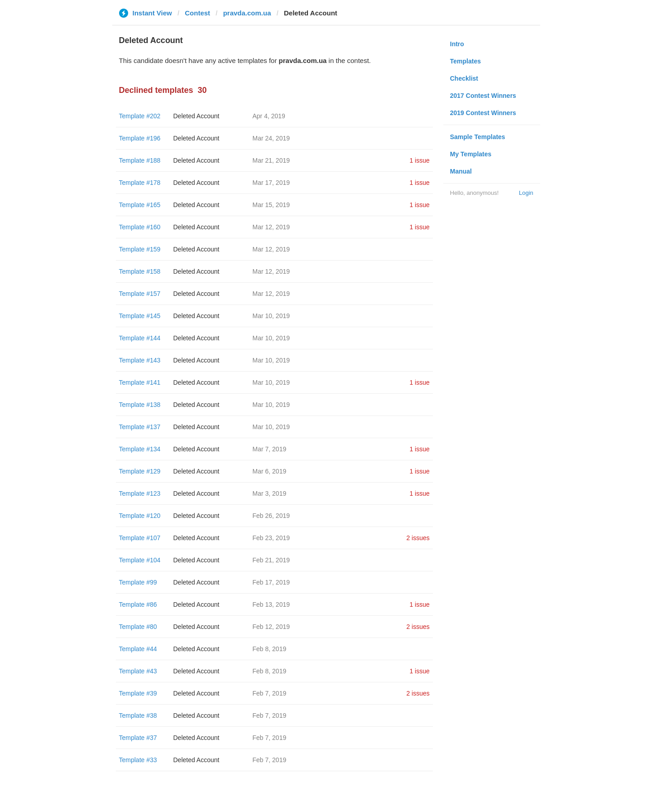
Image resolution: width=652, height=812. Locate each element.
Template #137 (140, 427)
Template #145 (140, 316)
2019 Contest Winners (483, 113)
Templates (465, 61)
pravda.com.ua (247, 13)
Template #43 (138, 671)
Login (526, 193)
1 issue (419, 160)
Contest (197, 13)
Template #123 (140, 493)
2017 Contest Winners (483, 96)
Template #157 (140, 294)
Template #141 (140, 382)
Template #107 (140, 538)
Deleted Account (197, 116)
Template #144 (140, 338)
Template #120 (140, 516)
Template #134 (140, 449)
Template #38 (138, 715)
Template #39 (138, 693)
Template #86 (138, 604)
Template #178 (140, 183)
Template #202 (140, 116)
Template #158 (140, 271)
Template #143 (140, 360)
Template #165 (140, 205)
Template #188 (140, 160)
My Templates (471, 154)
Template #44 (138, 649)
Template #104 (140, 560)
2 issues (418, 538)
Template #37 (138, 738)
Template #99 (138, 582)
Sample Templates (478, 137)
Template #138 (140, 405)
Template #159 (140, 249)
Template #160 (140, 227)
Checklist (464, 78)
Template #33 (138, 760)
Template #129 (140, 471)
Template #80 (138, 627)
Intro (457, 44)
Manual (461, 171)
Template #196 (140, 138)
